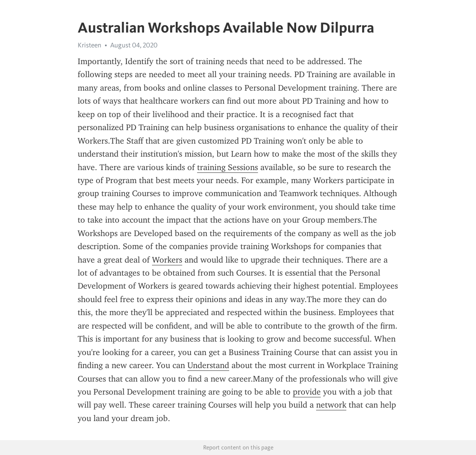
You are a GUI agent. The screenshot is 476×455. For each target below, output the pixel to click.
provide (307, 392)
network (331, 405)
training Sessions (228, 167)
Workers (167, 260)
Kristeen (89, 45)
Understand (208, 365)
